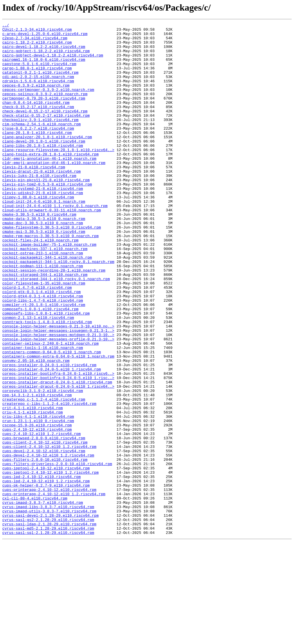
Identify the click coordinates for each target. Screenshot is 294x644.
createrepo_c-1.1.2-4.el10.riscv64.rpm (44, 475)
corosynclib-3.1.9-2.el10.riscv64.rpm (43, 465)
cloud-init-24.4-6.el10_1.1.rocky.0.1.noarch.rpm (55, 243)
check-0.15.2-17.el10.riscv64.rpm (38, 124)
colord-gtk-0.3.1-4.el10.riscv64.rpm (41, 346)
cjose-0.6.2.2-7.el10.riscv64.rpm (38, 150)
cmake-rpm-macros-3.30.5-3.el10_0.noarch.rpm (50, 279)
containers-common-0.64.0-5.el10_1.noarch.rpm (52, 418)
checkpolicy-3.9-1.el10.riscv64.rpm (40, 139)
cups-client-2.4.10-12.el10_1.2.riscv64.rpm (49, 532)
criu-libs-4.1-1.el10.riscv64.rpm (38, 495)
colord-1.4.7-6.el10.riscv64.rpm (37, 341)
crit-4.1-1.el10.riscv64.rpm (33, 485)
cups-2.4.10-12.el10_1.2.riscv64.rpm (41, 516)
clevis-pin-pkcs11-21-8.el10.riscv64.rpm (46, 212)
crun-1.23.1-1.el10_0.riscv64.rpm (38, 501)
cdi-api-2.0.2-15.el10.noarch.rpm (38, 88)
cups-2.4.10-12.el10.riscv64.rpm (37, 511)
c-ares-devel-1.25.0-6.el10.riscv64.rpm (45, 36)
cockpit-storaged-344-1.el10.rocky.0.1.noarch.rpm (56, 330)
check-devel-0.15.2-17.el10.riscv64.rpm (45, 129)
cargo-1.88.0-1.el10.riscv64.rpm (37, 77)
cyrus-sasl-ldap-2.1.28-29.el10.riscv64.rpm (49, 625)
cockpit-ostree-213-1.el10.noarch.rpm (43, 299)
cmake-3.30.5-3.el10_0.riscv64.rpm (39, 253)
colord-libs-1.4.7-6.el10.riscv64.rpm (43, 356)
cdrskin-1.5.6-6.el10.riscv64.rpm (38, 93)
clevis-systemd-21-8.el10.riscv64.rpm (43, 222)
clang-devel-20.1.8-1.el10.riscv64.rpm (44, 165)
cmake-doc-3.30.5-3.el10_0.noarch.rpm (43, 263)
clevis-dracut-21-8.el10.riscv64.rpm (41, 201)
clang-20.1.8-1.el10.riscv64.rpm (37, 155)
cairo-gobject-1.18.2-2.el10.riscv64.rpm (46, 57)
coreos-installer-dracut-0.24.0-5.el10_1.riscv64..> (58, 459)
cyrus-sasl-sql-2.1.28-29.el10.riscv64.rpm (48, 635)
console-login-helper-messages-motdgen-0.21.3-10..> (58, 397)
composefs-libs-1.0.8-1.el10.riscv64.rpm (46, 372)
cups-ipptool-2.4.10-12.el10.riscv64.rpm (46, 557)
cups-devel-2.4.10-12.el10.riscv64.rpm (44, 537)
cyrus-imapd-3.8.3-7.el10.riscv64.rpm (43, 599)
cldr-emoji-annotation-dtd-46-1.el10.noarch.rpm (54, 191)
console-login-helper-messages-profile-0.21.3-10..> (58, 403)
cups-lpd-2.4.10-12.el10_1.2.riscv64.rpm (46, 573)
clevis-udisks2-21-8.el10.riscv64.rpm (43, 227)
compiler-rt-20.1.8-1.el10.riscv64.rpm (44, 361)
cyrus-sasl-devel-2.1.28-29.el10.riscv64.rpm (50, 614)
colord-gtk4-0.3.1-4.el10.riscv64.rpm (43, 351)
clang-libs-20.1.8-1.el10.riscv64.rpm (43, 170)
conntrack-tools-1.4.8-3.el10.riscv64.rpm (47, 382)
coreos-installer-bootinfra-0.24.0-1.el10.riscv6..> (58, 444)
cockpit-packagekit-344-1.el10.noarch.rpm (47, 305)
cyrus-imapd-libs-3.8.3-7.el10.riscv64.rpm (48, 604)
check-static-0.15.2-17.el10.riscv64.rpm (46, 134)
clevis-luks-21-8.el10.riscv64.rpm (39, 206)
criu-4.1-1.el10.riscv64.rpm (33, 490)
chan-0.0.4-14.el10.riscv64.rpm (36, 119)
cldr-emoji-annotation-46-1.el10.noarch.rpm (49, 186)
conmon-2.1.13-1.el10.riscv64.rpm (38, 377)
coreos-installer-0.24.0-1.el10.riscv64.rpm (49, 434)
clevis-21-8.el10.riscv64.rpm (34, 196)
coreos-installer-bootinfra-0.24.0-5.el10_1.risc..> (58, 449)
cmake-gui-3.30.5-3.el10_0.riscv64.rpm (44, 274)
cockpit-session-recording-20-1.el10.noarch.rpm (54, 320)
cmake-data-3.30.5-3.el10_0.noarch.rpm (44, 258)
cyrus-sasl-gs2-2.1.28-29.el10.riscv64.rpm (48, 619)
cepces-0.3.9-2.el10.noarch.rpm (36, 98)
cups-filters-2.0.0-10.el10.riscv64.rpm (45, 547)
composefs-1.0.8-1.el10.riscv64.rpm (40, 366)
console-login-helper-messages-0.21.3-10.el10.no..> (58, 387)
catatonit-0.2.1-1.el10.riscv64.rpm (40, 83)
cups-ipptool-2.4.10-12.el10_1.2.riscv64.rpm (50, 563)
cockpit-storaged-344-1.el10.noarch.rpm (45, 325)
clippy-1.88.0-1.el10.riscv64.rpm (38, 232)
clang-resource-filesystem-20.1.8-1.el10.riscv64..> (58, 175)
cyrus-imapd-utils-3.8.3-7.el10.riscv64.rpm (49, 609)
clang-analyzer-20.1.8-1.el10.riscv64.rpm (47, 160)
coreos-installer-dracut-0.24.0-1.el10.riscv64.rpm (57, 454)
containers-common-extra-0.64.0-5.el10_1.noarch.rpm (58, 423)
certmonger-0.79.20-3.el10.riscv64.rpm (44, 114)
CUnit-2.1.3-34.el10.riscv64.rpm (37, 31)
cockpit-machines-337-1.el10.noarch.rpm (45, 294)
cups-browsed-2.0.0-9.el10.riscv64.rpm (44, 521)
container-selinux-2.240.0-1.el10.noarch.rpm (50, 408)
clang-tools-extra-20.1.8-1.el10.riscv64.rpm (50, 181)
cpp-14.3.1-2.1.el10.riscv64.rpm (37, 470)
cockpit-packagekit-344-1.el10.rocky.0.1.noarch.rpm (58, 310)
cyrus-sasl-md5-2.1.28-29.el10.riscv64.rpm (48, 630)
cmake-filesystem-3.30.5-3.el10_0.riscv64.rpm (52, 268)
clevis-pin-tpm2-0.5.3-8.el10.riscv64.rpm (47, 217)
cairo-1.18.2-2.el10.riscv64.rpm (37, 46)
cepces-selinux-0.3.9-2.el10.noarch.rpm (45, 108)
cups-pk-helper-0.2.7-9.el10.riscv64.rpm (46, 578)
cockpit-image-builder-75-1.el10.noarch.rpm (49, 289)
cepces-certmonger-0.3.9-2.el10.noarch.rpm (48, 103)
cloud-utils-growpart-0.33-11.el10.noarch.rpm (52, 248)
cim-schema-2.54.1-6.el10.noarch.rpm (41, 145)
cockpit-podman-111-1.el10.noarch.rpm (43, 315)
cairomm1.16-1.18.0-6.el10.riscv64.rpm (44, 67)
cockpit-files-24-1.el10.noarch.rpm (40, 284)
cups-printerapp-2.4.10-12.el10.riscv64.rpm (49, 583)
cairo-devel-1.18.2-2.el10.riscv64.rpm (44, 52)
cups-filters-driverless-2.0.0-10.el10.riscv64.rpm (57, 552)
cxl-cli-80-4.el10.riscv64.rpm (35, 594)
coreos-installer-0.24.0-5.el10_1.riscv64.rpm (52, 439)
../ (6, 26)
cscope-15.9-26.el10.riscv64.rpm (37, 506)
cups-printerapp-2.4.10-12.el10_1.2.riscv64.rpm (54, 588)
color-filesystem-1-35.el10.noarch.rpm (44, 335)
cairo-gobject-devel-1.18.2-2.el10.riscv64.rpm (53, 62)
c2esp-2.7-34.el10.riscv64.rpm (35, 41)
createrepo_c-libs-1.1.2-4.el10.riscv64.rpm (49, 480)
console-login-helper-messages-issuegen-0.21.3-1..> (58, 392)
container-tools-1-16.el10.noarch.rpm (43, 413)
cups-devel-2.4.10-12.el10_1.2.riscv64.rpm (48, 542)
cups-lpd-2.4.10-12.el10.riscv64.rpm (41, 568)
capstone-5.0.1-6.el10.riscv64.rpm (39, 72)
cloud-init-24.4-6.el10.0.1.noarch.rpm (44, 237)
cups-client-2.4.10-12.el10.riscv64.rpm (45, 526)
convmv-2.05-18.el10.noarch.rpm (36, 428)
